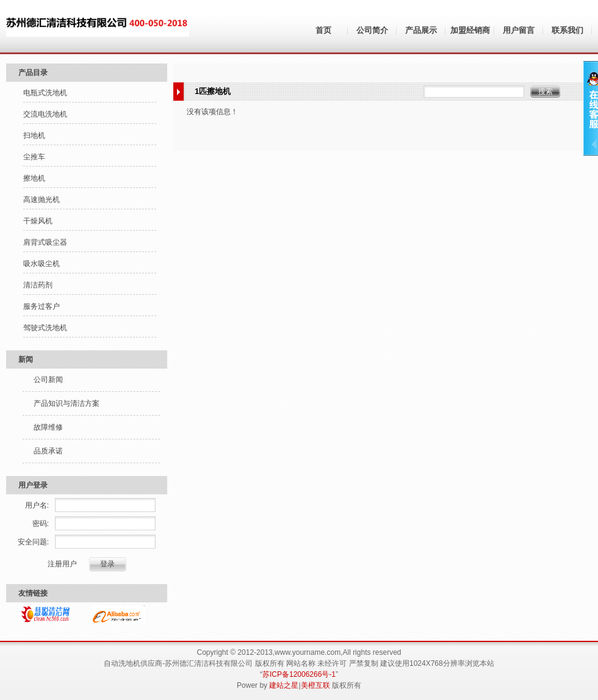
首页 (323, 30)
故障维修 (48, 427)
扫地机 (34, 135)
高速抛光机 (41, 200)
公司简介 (372, 30)
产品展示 (421, 30)
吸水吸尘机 (41, 264)
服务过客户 (41, 306)
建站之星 (284, 685)
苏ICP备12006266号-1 (299, 674)
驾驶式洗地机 (45, 328)
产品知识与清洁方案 (67, 403)
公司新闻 (48, 380)
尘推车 (34, 157)
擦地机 (34, 178)
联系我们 (567, 30)
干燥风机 (38, 221)
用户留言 (519, 30)
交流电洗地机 (45, 114)
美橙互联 (315, 685)
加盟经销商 (470, 30)
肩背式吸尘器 (45, 242)
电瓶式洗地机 (45, 93)
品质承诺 (48, 451)
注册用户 (62, 564)
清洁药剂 (38, 285)
